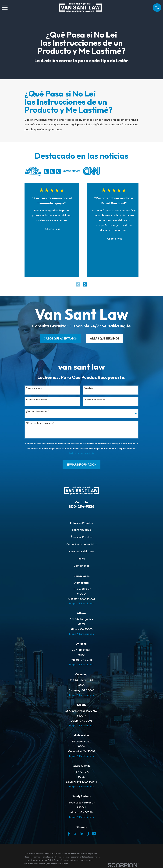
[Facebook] (69, 834)
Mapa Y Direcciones (81, 603)
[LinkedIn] (81, 834)
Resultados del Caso (81, 551)
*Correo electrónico (95, 400)
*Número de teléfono (37, 400)
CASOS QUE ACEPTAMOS (60, 338)
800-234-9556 (81, 506)
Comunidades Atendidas (81, 544)
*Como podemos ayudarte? (40, 423)
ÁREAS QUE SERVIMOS (105, 338)
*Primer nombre (34, 388)
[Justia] (88, 834)
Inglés (81, 558)
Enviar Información (81, 465)
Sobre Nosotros (81, 530)
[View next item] (85, 285)
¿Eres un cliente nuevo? (38, 411)
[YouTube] (94, 834)
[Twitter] (75, 834)
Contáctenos (81, 566)
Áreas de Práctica (81, 537)
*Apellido (89, 388)
